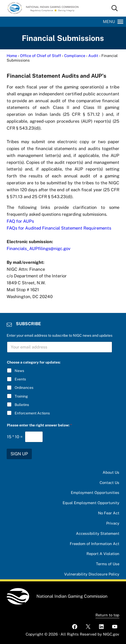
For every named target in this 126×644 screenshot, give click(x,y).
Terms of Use (108, 564)
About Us (111, 472)
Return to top (107, 615)
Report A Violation (103, 554)
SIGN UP (19, 454)
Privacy (113, 523)
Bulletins (22, 404)
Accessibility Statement (98, 533)
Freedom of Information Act (95, 544)
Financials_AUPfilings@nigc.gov (38, 248)
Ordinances (24, 388)
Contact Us (109, 483)
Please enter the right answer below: (39, 425)
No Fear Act (109, 513)
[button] (109, 22)
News (19, 371)
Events (20, 379)
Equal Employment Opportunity (91, 503)
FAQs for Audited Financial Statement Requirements (59, 228)
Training (21, 396)
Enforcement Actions (32, 413)
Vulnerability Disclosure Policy (92, 574)
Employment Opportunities (95, 493)
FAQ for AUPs (20, 221)
